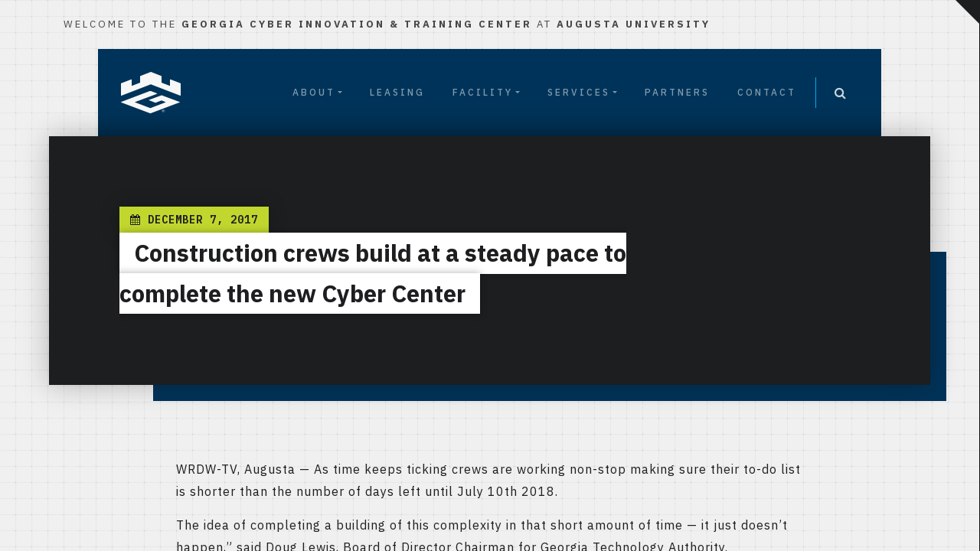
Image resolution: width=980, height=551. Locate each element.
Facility (483, 92)
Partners (677, 92)
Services (579, 92)
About (314, 92)
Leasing (397, 92)
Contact (767, 92)
